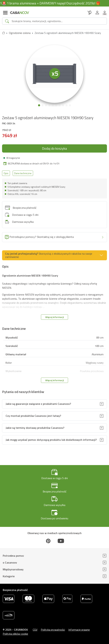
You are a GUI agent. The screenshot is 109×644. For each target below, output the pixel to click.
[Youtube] (61, 541)
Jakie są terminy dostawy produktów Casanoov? (35, 428)
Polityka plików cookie (15, 634)
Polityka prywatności (53, 630)
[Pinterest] (48, 541)
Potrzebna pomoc (13, 556)
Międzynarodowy (13, 569)
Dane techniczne (23, 173)
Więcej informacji (54, 317)
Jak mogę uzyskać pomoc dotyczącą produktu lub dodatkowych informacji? (51, 440)
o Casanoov (10, 562)
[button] (39, 105)
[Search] (58, 21)
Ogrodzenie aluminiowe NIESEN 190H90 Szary (30, 276)
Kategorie (9, 576)
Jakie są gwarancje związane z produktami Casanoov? (38, 404)
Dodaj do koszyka (54, 148)
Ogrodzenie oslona (20, 33)
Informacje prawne (79, 630)
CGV (35, 630)
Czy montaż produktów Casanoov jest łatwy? (33, 416)
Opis (6, 173)
